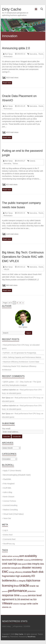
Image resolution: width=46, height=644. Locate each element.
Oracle (41, 54)
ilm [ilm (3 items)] (17, 581)
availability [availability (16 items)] (31, 556)
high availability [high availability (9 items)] (23, 576)
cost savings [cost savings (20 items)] (10, 564)
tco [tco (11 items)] (35, 599)
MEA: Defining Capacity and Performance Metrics (22, 357)
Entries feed (8, 535)
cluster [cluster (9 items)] (20, 560)
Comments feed (9, 539)
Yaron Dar (7, 518)
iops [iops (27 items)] (29, 580)
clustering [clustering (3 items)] (27, 560)
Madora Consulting (11, 510)
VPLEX (6, 269)
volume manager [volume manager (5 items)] (20, 604)
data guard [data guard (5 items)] (22, 564)
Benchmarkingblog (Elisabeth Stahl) (17, 475)
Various (15, 163)
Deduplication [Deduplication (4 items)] (16, 568)
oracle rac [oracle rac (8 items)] (34, 586)
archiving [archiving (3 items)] (16, 556)
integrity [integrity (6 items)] (22, 581)
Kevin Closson (9, 497)
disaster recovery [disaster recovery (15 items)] (32, 568)
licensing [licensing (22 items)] (8, 586)
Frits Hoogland (9, 484)
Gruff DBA (7, 488)
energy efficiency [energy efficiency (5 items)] (16, 572)
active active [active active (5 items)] (7, 556)
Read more (7, 83)
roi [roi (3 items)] (21, 596)
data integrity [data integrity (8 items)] (33, 564)
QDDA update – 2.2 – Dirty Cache (16, 382)
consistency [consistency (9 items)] (37, 560)
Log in (6, 530)
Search (29, 333)
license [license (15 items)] (36, 580)
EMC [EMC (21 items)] (5, 572)
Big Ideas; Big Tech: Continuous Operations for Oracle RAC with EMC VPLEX (23, 257)
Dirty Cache (12, 9)
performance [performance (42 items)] (18, 591)
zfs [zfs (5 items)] (10, 607)
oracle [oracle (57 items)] (24, 585)
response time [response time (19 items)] (11, 595)
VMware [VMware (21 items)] (7, 603)
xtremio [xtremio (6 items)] (5, 607)
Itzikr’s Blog (8, 492)
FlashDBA (7, 479)
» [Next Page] (23, 303)
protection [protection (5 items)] (32, 591)
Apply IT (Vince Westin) (12, 471)
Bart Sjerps (9, 54)
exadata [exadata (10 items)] (27, 572)
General (32, 161)
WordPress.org (9, 544)
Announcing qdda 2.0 (16, 48)
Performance (8, 56)
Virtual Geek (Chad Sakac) (13, 514)
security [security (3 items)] (25, 596)
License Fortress (10, 501)
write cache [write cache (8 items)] (33, 604)
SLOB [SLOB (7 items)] (17, 599)
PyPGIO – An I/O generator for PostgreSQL (20, 353)
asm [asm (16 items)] (22, 556)
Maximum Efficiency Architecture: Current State (21, 362)
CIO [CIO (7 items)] (14, 560)
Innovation (33, 54)
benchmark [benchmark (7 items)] (7, 560)
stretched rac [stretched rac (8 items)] (27, 599)
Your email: (6, 429)
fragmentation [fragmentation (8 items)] (9, 576)
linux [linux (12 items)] (16, 586)
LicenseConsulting (10, 505)
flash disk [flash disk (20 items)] (38, 572)
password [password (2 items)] (5, 591)
